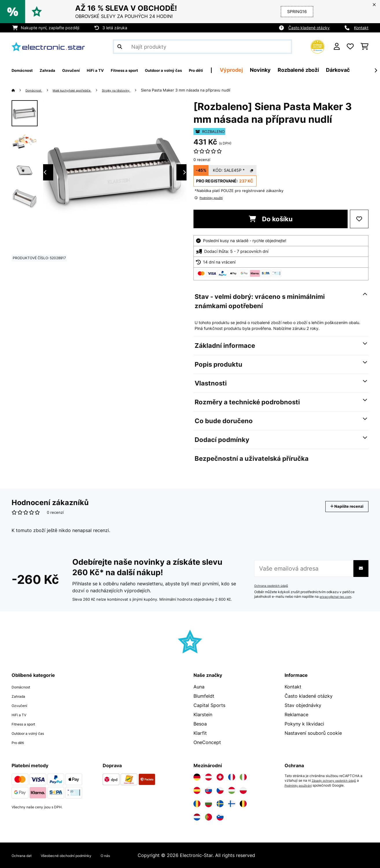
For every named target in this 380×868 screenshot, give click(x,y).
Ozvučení (22, 705)
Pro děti (20, 742)
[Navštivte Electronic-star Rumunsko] (197, 804)
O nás (132, 855)
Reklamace (296, 714)
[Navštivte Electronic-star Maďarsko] (232, 790)
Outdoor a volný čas (34, 733)
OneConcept (207, 742)
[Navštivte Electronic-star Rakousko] (209, 777)
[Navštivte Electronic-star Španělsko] (197, 790)
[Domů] (19, 90)
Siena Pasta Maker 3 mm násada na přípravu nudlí (212, 90)
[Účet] (337, 47)
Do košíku (271, 219)
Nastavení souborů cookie (313, 733)
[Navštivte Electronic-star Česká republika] (220, 790)
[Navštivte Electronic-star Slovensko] (209, 790)
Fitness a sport (28, 724)
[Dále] (376, 70)
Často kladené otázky (309, 28)
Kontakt (361, 28)
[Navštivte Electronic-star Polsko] (243, 790)
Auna (199, 687)
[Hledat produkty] (202, 47)
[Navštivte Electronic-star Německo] (197, 777)
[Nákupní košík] (365, 47)
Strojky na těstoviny (138, 90)
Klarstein (203, 714)
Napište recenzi (341, 506)
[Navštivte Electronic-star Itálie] (243, 777)
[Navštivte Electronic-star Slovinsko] (220, 817)
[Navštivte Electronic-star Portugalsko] (209, 817)
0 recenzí (202, 160)
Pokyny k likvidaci (304, 724)
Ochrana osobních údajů (274, 586)
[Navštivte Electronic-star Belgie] (243, 804)
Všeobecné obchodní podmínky (82, 855)
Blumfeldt (204, 696)
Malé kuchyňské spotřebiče (84, 90)
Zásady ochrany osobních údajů (338, 781)
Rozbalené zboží (352, 70)
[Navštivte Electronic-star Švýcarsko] (220, 777)
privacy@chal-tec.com (338, 597)
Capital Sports (209, 705)
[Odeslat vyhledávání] (120, 47)
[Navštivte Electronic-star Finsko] (232, 804)
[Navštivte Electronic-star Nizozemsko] (197, 817)
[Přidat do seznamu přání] (359, 219)
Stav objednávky (303, 705)
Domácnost (37, 90)
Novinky (314, 70)
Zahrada (21, 696)
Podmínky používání (301, 785)
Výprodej (285, 70)
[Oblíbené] (350, 47)
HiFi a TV (22, 714)
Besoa (200, 724)
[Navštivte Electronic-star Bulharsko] (209, 804)
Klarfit (200, 733)
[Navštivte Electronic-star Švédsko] (220, 804)
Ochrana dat (25, 855)
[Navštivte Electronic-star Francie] (232, 777)
